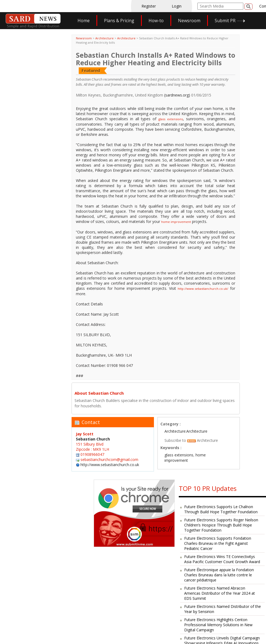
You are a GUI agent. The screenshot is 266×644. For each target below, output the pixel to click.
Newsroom (189, 20)
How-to (156, 20)
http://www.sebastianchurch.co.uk (110, 465)
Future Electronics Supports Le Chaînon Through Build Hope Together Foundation (221, 509)
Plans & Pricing (119, 20)
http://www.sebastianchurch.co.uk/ (203, 289)
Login (177, 6)
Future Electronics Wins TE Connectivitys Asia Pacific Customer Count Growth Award (222, 559)
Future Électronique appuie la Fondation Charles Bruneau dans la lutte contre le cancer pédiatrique (219, 575)
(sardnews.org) (177, 95)
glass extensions (171, 119)
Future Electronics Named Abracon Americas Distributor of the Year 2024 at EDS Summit (220, 593)
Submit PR (225, 20)
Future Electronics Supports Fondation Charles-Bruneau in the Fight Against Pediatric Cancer (218, 543)
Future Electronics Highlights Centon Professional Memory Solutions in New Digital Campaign (218, 625)
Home (84, 20)
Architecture (105, 38)
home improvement (176, 222)
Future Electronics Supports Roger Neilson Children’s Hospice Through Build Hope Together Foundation (221, 525)
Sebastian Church (93, 439)
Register (149, 6)
